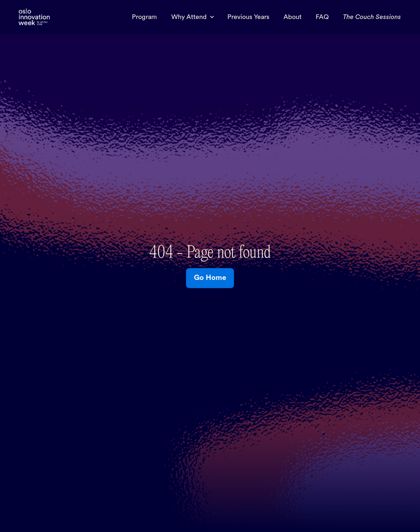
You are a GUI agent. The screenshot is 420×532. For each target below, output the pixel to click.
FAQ (322, 17)
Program (144, 17)
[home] (34, 17)
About (293, 17)
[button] (192, 17)
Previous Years (248, 17)
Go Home (210, 278)
